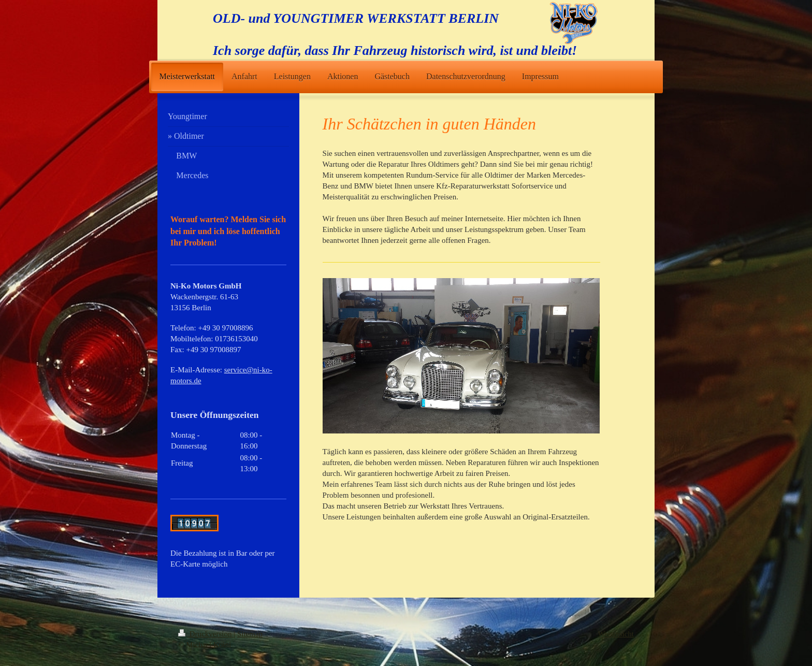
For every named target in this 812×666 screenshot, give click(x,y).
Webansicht (616, 634)
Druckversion (206, 634)
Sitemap (250, 634)
